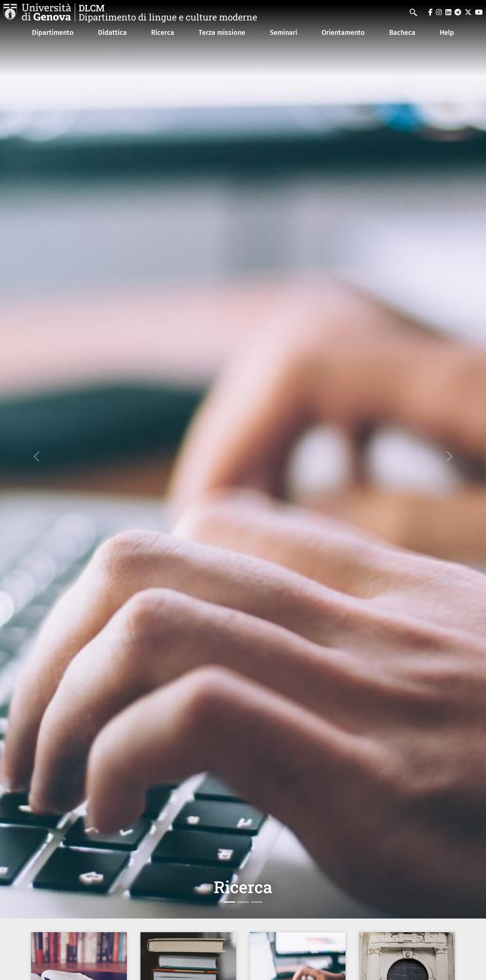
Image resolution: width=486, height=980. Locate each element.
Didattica (112, 33)
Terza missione (222, 33)
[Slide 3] (257, 902)
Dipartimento (53, 33)
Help (447, 33)
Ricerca (163, 33)
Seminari (284, 33)
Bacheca (402, 33)
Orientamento (343, 33)
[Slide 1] (229, 902)
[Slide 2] (243, 902)
